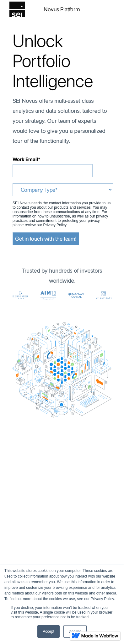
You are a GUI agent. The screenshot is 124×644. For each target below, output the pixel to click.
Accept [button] (49, 631)
